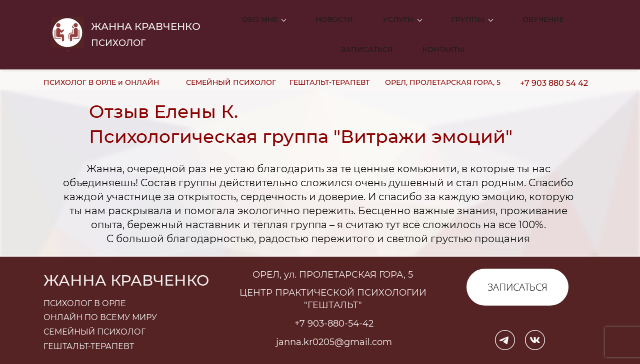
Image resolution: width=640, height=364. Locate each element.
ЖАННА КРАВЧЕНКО (146, 14)
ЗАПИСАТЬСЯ (517, 263)
